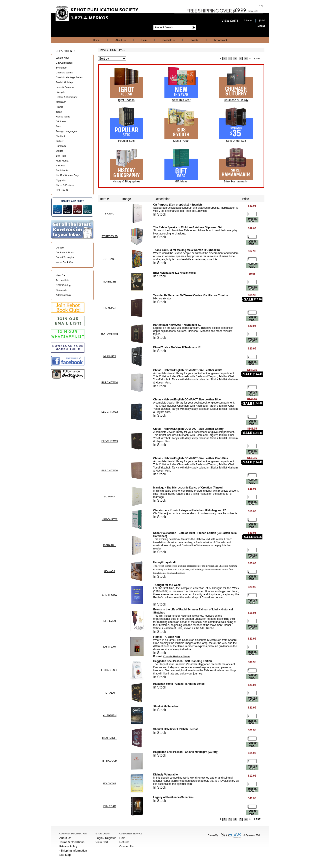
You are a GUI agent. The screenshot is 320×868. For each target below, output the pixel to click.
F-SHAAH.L (109, 545)
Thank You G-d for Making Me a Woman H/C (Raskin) (186, 250)
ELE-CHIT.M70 (110, 470)
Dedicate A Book (65, 252)
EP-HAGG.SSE (110, 670)
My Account (221, 40)
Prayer (59, 107)
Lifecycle (61, 92)
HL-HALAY (110, 693)
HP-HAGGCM (110, 761)
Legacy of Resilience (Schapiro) (173, 797)
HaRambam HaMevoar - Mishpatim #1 (177, 325)
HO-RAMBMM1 (110, 334)
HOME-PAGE (118, 50)
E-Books (60, 166)
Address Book (63, 295)
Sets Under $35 (236, 141)
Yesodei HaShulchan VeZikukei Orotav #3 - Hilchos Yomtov (190, 295)
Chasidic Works (64, 73)
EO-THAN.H (110, 259)
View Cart (61, 275)
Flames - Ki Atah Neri (166, 637)
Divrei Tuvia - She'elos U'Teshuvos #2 (177, 347)
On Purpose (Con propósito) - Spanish (177, 205)
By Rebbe (61, 68)
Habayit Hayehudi (164, 562)
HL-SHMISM (110, 715)
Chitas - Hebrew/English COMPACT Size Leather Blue (187, 400)
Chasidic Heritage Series (69, 77)
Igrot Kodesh (126, 100)
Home (96, 40)
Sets (58, 126)
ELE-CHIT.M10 (110, 382)
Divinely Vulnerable (165, 775)
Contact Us (168, 40)
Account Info (63, 280)
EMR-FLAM (109, 647)
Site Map (65, 855)
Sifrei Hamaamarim (236, 181)
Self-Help (61, 156)
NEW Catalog (63, 285)
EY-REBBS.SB (110, 236)
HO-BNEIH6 (110, 282)
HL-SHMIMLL (110, 738)
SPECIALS (62, 190)
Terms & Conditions (72, 842)
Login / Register (106, 838)
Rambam (61, 146)
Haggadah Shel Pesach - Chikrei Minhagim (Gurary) (186, 752)
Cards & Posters (65, 185)
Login (261, 26)
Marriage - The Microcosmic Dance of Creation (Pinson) (188, 488)
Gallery (60, 141)
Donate (194, 40)
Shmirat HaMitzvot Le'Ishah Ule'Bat (175, 729)
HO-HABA (110, 571)
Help (144, 40)
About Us (121, 40)
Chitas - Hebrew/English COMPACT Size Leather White (188, 370)
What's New (62, 58)
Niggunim (61, 180)
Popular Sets (126, 141)
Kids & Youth (181, 141)
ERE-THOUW (110, 595)
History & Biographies (126, 181)
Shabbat (60, 136)
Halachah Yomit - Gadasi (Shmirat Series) (179, 684)
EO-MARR (110, 497)
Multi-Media (62, 161)
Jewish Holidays (65, 82)
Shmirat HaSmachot (166, 707)
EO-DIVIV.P (110, 783)
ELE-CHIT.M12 (110, 412)
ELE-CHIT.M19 (110, 441)
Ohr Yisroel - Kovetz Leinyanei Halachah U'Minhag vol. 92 (189, 510)
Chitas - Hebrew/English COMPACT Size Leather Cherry (188, 429)
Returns (124, 842)
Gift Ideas (61, 121)
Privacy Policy (68, 846)
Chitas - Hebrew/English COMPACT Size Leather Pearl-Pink (191, 458)
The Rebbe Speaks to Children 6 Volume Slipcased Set (188, 227)
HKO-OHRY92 (110, 519)
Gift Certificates (64, 63)
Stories (60, 151)
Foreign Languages (66, 131)
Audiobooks (62, 170)
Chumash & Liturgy (236, 100)
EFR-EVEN (110, 621)
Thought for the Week (167, 585)
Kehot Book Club (65, 262)
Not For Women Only (67, 175)
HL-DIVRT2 (110, 356)
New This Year (181, 100)
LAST (257, 59)
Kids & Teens (63, 117)
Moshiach (61, 102)
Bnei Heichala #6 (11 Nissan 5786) (175, 273)
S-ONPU (110, 214)
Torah (59, 112)
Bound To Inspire (65, 257)
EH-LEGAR (110, 806)
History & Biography (67, 97)
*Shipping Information (73, 851)
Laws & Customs (65, 87)
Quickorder (62, 290)
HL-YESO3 (110, 308)
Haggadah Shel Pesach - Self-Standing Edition (182, 661)
